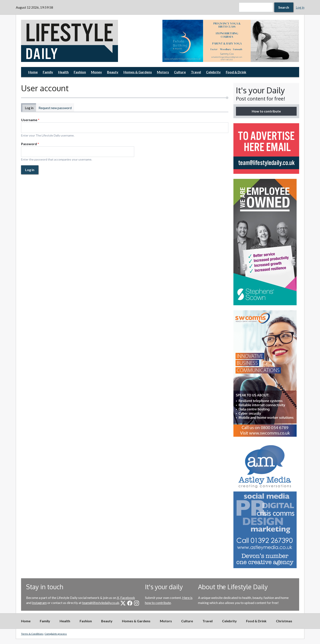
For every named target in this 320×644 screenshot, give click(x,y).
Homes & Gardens (138, 72)
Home (33, 72)
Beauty (113, 72)
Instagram (39, 603)
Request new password (55, 108)
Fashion (80, 72)
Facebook (128, 598)
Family (48, 72)
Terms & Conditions (32, 634)
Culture (180, 72)
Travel (196, 72)
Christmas (284, 621)
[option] (231, 41)
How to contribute (266, 111)
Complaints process (56, 634)
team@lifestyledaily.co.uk (101, 603)
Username (30, 120)
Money (96, 72)
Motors (163, 72)
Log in (300, 7)
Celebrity (213, 72)
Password (30, 144)
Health (63, 72)
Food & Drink (236, 72)
